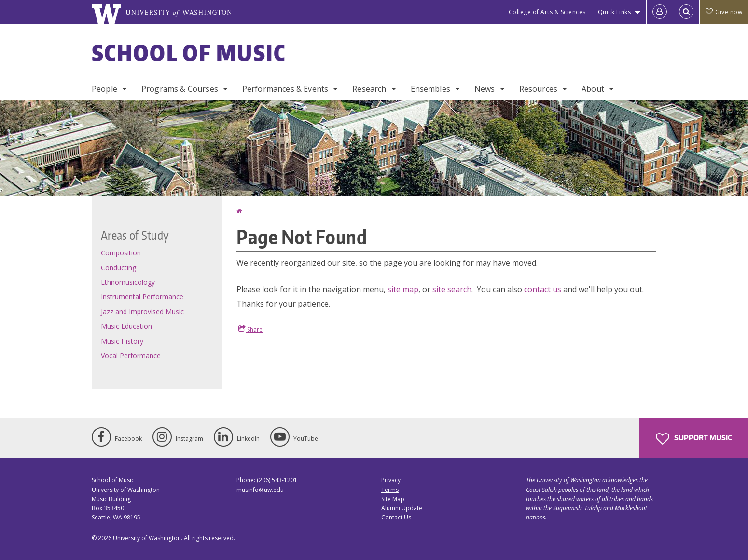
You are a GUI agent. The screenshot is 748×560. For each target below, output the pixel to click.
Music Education (126, 326)
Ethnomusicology (128, 282)
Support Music (694, 439)
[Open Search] (686, 12)
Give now (724, 12)
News (485, 89)
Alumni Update (402, 508)
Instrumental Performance (142, 297)
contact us (543, 289)
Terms (390, 490)
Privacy (391, 480)
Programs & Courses (180, 89)
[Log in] (660, 12)
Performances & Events (285, 89)
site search (452, 289)
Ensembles (430, 89)
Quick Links (615, 12)
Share (250, 329)
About (593, 89)
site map (403, 289)
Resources (538, 89)
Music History (122, 341)
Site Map (393, 499)
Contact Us (396, 517)
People (104, 89)
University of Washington (147, 538)
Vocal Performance (131, 356)
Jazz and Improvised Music (142, 312)
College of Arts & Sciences (547, 12)
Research (369, 89)
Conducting (118, 268)
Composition (121, 253)
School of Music (189, 53)
